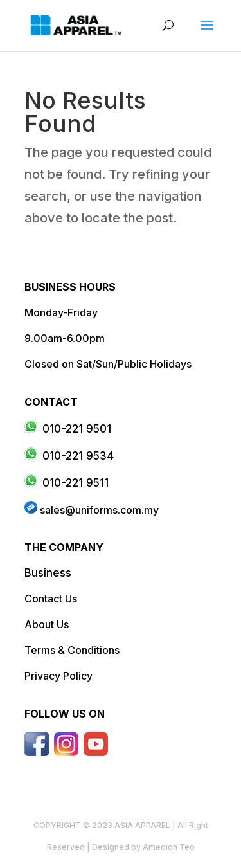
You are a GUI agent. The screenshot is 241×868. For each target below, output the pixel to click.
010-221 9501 (77, 429)
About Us (47, 624)
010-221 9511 (76, 483)
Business (48, 573)
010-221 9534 (78, 456)
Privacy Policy (58, 676)
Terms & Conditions (72, 650)
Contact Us (51, 599)
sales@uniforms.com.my (99, 510)
